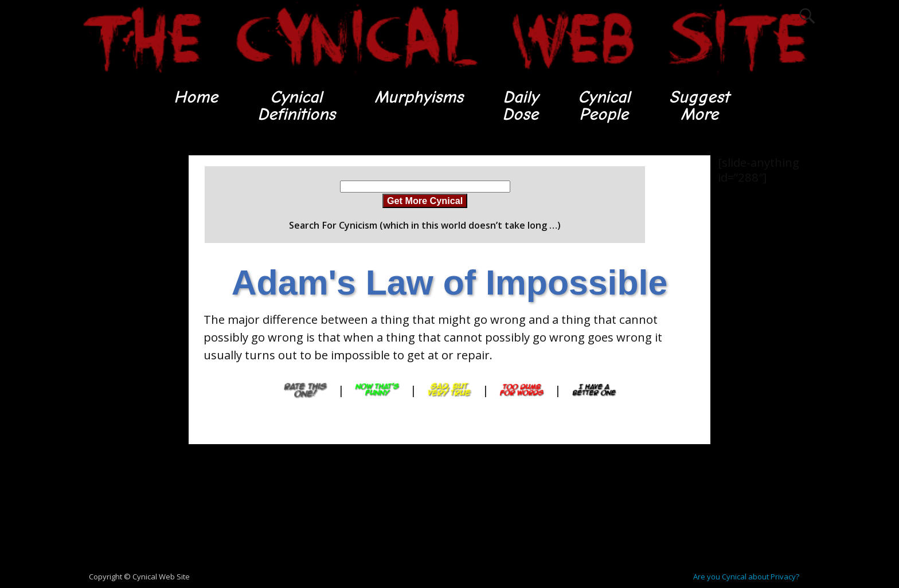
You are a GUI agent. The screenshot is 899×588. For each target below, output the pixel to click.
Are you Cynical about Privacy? (746, 577)
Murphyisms (419, 97)
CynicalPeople (604, 106)
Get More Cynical (425, 201)
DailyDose (520, 106)
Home (196, 97)
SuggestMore (699, 106)
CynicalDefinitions (296, 106)
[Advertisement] (123, 327)
